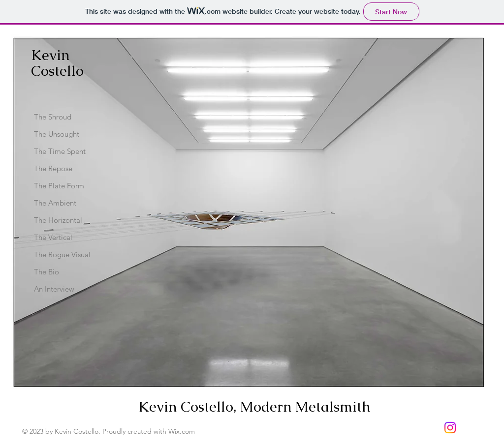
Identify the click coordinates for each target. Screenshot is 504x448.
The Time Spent (60, 151)
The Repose (53, 168)
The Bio (47, 272)
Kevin (50, 55)
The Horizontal (58, 220)
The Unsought (57, 134)
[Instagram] (450, 428)
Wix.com (182, 431)
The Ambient (55, 203)
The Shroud (53, 117)
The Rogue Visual (62, 254)
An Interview (54, 289)
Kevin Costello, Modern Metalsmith (256, 407)
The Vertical (53, 237)
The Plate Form (59, 186)
